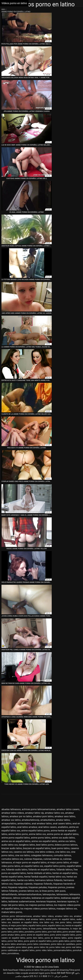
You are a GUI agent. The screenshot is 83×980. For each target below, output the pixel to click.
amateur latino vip (35, 813)
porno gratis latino (61, 941)
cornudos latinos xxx (12, 859)
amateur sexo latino (65, 816)
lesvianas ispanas (66, 901)
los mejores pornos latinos (39, 905)
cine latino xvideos (44, 852)
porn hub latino (55, 932)
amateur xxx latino (11, 820)
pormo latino (41, 932)
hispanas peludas (38, 887)
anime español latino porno (35, 831)
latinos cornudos (22, 898)
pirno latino (19, 932)
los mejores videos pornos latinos (38, 909)
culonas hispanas (33, 859)
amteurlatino (24, 824)
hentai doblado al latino (39, 873)
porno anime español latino (63, 935)
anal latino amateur (27, 827)
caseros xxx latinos (24, 852)
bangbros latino (27, 845)
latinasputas (49, 894)
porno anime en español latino (35, 935)
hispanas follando (43, 884)
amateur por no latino (21, 816)
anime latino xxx (37, 834)
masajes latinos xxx (67, 909)
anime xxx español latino (44, 841)
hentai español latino (12, 877)
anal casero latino (62, 824)
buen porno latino (61, 848)
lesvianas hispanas (46, 901)
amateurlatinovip (31, 820)
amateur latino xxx (54, 813)
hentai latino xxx (57, 877)
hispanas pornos (57, 887)
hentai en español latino (65, 873)
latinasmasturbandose (30, 894)
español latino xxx (56, 925)
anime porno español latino (16, 838)
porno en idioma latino (56, 938)
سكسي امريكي (61, 976)
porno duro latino (35, 938)
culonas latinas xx (53, 859)
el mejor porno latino (58, 863)
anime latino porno (18, 834)
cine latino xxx (63, 852)
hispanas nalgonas (18, 887)
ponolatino (30, 932)
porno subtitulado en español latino (18, 950)
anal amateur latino (42, 824)
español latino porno (55, 866)
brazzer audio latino (12, 848)
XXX (3, 9)
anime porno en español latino (63, 834)
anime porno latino (41, 838)
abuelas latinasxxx (11, 809)
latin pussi (60, 891)
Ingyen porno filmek (47, 973)
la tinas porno (47, 891)
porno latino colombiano (39, 944)
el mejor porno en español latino (30, 863)
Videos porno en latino (29, 970)
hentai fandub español (36, 877)
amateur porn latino (43, 816)
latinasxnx (75, 894)
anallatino (63, 827)
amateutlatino (48, 820)
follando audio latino (17, 870)
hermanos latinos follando (49, 880)
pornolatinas (13, 953)
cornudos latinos (62, 855)
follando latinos (64, 870)
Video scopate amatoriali (27, 973)
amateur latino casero (68, 809)
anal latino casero (47, 827)
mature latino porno (12, 912)
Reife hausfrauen (11, 970)
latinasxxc (7, 898)
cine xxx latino (22, 855)
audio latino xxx (10, 845)
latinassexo (62, 894)
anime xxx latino (67, 841)
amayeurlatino (9, 824)
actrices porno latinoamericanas (39, 809)
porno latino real (57, 947)
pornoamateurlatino (63, 950)
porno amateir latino (72, 932)
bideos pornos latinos (66, 845)
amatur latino (63, 820)
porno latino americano (15, 944)
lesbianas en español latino (46, 898)
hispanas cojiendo (23, 884)
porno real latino (73, 947)
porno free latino (15, 941)
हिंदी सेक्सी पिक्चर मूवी (66, 973)
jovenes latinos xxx (28, 891)
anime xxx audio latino (63, 838)
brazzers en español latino (37, 848)
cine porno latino (63, 922)
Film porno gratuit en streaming (54, 970)
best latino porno (45, 845)
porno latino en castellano (63, 944)
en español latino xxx (32, 866)
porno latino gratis (24, 947)
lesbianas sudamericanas (22, 901)
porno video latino (44, 950)
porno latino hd (41, 947)
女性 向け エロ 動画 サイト (42, 976)
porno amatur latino (11, 935)
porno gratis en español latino (38, 941)
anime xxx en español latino (16, 841)
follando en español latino (42, 870)
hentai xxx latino (26, 880)
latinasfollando (9, 894)
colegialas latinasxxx (42, 855)
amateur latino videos (13, 813)
